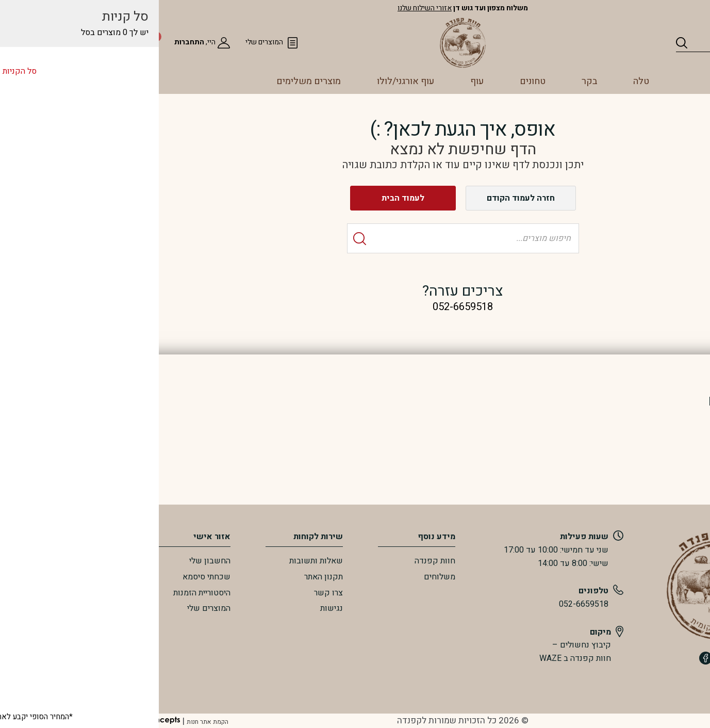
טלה (533, 81)
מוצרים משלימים (201, 81)
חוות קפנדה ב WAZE (467, 658)
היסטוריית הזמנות (94, 593)
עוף (369, 81)
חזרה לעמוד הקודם (413, 198)
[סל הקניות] (22, 42)
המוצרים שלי (101, 608)
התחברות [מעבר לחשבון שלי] (81, 42)
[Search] (576, 43)
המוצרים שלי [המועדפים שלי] (156, 42)
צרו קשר (221, 593)
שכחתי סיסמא (99, 577)
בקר (482, 81)
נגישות (224, 608)
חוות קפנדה (327, 561)
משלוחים (332, 577)
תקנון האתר (216, 577)
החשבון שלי (102, 561)
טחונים (425, 81)
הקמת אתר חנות (100, 722)
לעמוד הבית (295, 198)
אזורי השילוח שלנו (317, 8)
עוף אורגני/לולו (298, 81)
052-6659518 (476, 604)
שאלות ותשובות (208, 561)
